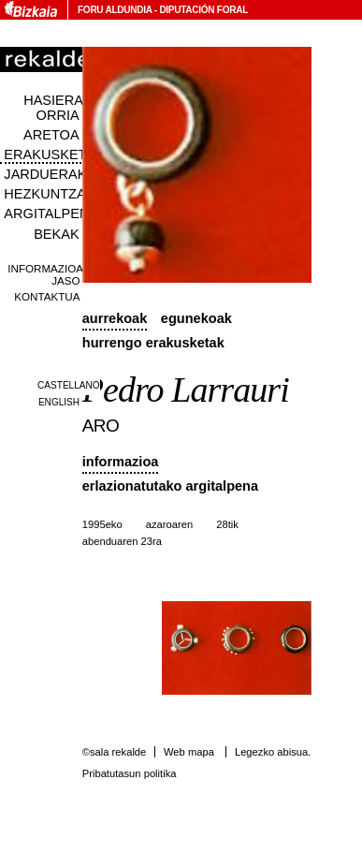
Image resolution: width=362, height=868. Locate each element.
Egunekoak (196, 318)
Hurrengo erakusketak (153, 343)
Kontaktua (47, 296)
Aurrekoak (115, 318)
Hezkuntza (44, 194)
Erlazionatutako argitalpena (170, 486)
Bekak (57, 234)
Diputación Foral (203, 10)
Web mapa (189, 752)
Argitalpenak (55, 213)
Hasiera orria (53, 108)
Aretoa (51, 135)
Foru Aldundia (115, 10)
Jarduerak (45, 174)
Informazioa (121, 462)
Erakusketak (53, 154)
